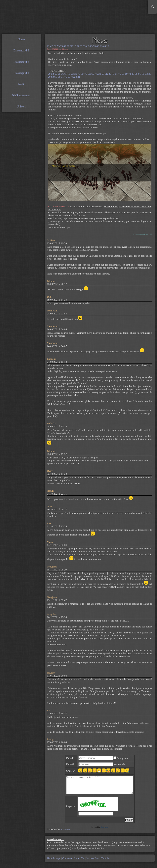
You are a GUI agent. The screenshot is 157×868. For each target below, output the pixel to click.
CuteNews (104, 831)
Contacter (67, 862)
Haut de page (54, 862)
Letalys (51, 739)
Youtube (105, 862)
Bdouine (51, 281)
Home (21, 39)
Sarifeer (51, 240)
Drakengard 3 (21, 50)
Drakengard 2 (21, 62)
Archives (65, 833)
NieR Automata (21, 95)
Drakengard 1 (21, 73)
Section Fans (93, 862)
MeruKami (53, 311)
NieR (21, 84)
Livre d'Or (79, 862)
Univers (21, 106)
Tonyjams (52, 567)
